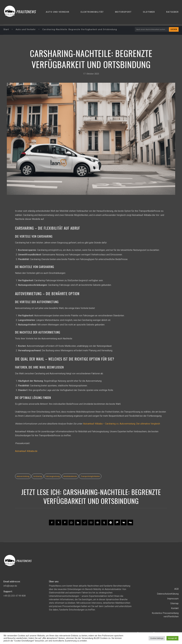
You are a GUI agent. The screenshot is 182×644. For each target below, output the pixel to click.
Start (6, 30)
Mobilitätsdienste (70, 477)
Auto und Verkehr (26, 30)
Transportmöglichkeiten (90, 477)
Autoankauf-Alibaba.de (26, 451)
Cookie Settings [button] (157, 638)
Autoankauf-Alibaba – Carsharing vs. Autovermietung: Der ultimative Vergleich (122, 424)
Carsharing (38, 477)
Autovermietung (23, 477)
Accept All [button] (172, 638)
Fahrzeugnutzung (53, 477)
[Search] (173, 30)
